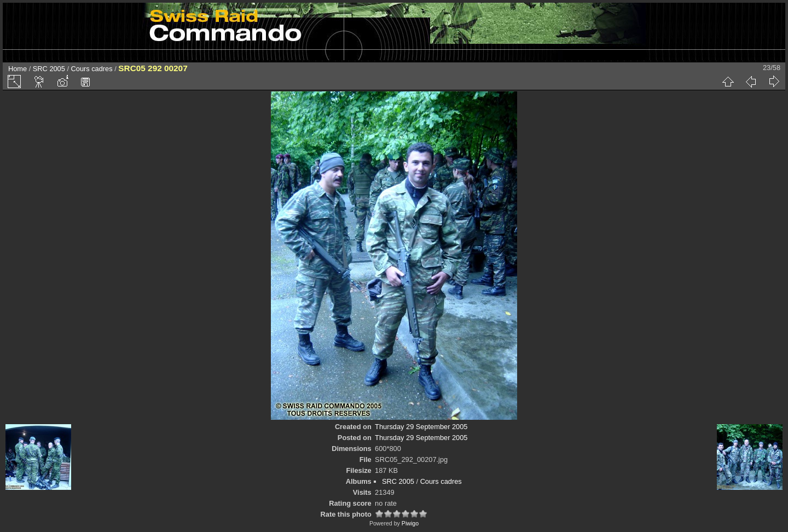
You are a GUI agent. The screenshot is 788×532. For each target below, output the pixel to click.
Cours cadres (92, 69)
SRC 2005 (49, 69)
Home (18, 69)
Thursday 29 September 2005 (421, 427)
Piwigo (410, 523)
